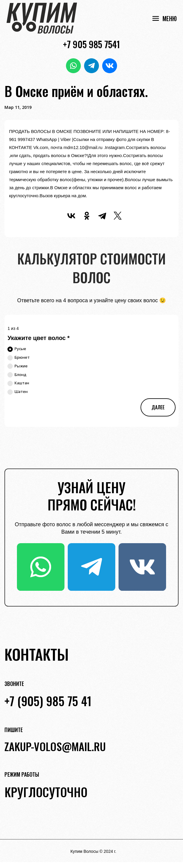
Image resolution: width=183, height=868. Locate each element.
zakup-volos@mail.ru (55, 746)
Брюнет (19, 358)
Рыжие (18, 366)
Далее (158, 407)
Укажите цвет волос (38, 338)
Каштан (18, 383)
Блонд (17, 375)
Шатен (18, 392)
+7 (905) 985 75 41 (48, 701)
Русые (17, 349)
